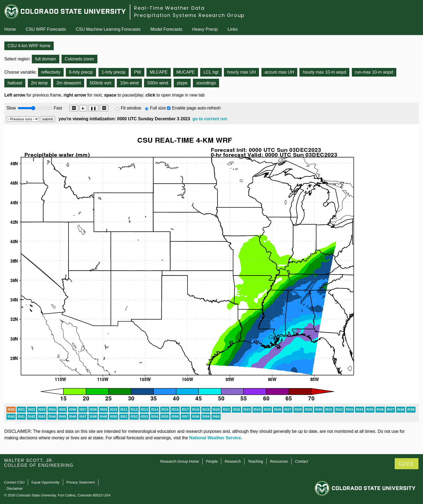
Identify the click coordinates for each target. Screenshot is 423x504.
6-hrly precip (81, 72)
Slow (11, 108)
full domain (45, 59)
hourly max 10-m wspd (324, 72)
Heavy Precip (205, 29)
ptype (182, 83)
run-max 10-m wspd (374, 72)
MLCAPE (159, 72)
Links (233, 29)
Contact (302, 461)
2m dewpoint (69, 83)
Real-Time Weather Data (169, 8)
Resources (279, 461)
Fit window (131, 108)
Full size (158, 108)
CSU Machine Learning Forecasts (108, 29)
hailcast (15, 83)
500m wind (158, 83)
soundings (206, 83)
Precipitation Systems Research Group (189, 15)
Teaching (255, 461)
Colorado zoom (79, 59)
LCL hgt (211, 72)
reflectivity (51, 72)
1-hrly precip (114, 72)
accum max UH (279, 72)
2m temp (39, 83)
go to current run (210, 119)
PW (138, 72)
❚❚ (93, 108)
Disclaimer (15, 488)
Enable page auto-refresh (197, 108)
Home (10, 29)
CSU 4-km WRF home (29, 46)
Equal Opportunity (46, 482)
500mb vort (101, 83)
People (212, 461)
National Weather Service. (216, 438)
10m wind (129, 83)
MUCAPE (186, 72)
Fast (57, 108)
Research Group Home (180, 461)
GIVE (407, 464)
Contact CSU (14, 482)
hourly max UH (241, 72)
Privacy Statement (81, 482)
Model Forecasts (166, 29)
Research (233, 461)
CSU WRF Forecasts (46, 29)
